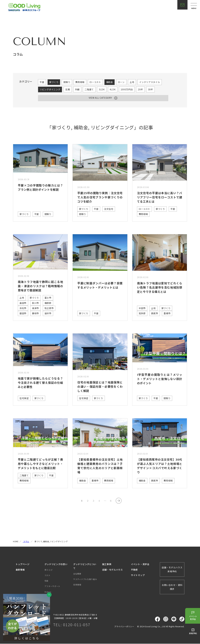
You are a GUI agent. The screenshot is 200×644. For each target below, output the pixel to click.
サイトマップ (138, 575)
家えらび (49, 570)
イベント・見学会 (140, 564)
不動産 (134, 570)
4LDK (113, 89)
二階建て (89, 89)
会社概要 (77, 574)
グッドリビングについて (85, 566)
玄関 (68, 89)
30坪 (150, 89)
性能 (46, 581)
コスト (47, 575)
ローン (121, 82)
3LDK (102, 89)
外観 (77, 89)
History (48, 592)
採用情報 (77, 585)
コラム (26, 542)
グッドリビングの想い (56, 564)
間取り (67, 82)
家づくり (54, 82)
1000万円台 (127, 89)
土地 (132, 82)
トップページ (22, 564)
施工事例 (107, 564)
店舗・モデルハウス (112, 570)
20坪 (140, 89)
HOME (16, 542)
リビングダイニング (50, 89)
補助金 (110, 82)
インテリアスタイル (150, 82)
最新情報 (20, 570)
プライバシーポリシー (124, 627)
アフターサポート (52, 587)
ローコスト (95, 82)
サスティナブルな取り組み (85, 579)
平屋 (42, 82)
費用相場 (80, 82)
